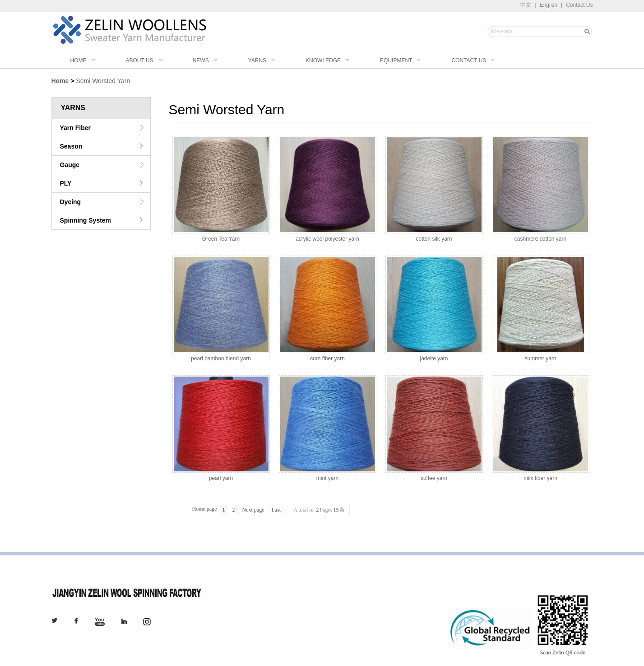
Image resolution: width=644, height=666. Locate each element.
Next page (253, 510)
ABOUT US (140, 61)
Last (276, 510)
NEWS (201, 61)
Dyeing (71, 202)
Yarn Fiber (75, 128)
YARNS (257, 61)
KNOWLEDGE (323, 61)
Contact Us (579, 5)
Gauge (70, 165)
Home (60, 81)
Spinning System (86, 220)
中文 (526, 5)
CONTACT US (469, 61)
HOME (74, 61)
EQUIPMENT (396, 61)
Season (71, 146)
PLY (66, 183)
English (549, 5)
